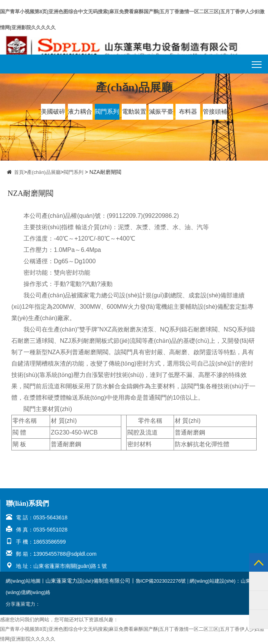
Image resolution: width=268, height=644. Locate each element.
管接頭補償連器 (215, 114)
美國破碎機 (53, 114)
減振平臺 (161, 112)
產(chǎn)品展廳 (44, 172)
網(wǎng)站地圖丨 (26, 581)
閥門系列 (107, 112)
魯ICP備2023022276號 (161, 581)
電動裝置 (134, 112)
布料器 (188, 112)
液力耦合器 (80, 114)
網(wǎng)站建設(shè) (212, 581)
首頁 (19, 172)
